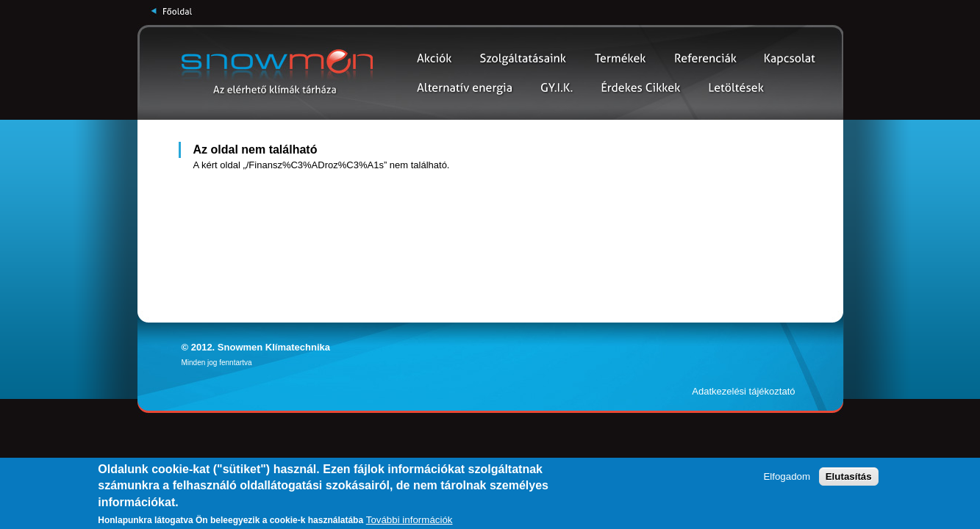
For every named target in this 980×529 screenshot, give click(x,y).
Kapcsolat (790, 59)
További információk (409, 520)
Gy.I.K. (557, 88)
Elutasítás (849, 476)
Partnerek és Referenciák (706, 59)
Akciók (435, 59)
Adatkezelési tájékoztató (743, 391)
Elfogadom (787, 476)
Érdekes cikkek (641, 88)
